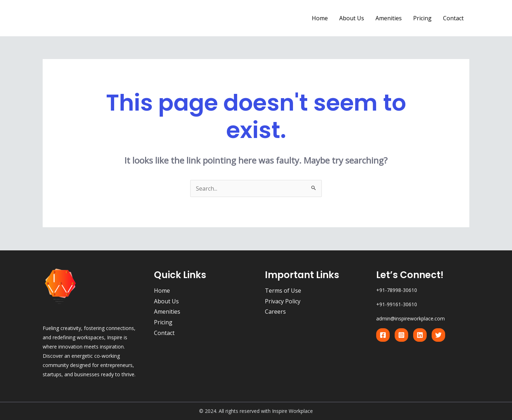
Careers (275, 312)
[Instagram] (401, 335)
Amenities (389, 18)
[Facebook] (383, 335)
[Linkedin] (420, 335)
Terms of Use (283, 291)
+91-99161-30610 (397, 304)
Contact (453, 18)
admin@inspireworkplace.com (410, 318)
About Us (352, 18)
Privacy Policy (283, 301)
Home (320, 18)
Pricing (422, 18)
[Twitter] (438, 335)
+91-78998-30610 (397, 290)
